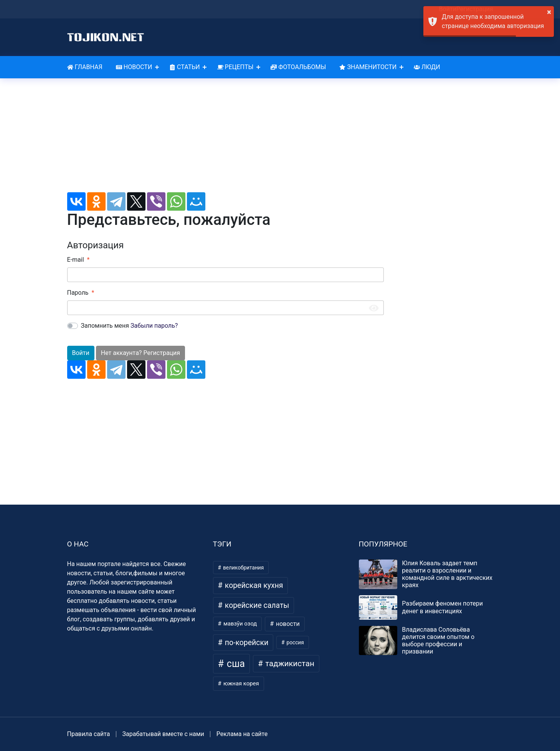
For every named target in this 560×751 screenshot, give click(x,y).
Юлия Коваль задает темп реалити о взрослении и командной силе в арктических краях (447, 574)
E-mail (76, 260)
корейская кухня (253, 585)
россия (295, 642)
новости (287, 624)
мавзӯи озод (239, 624)
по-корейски (246, 643)
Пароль (78, 293)
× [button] (549, 12)
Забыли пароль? (154, 326)
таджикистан (289, 664)
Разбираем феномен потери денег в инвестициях (442, 607)
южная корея (240, 683)
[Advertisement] (225, 139)
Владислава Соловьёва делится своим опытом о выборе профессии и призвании (438, 641)
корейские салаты (256, 605)
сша (235, 664)
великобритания (243, 568)
